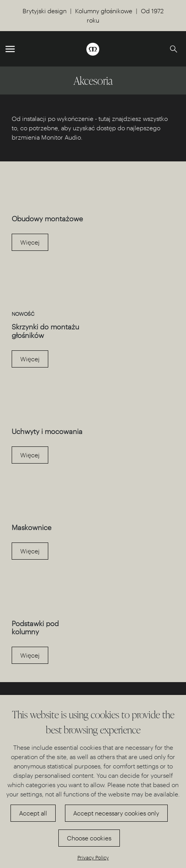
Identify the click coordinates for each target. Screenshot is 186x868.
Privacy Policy (93, 857)
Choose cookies (89, 838)
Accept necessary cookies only (116, 813)
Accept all (33, 813)
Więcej (30, 242)
